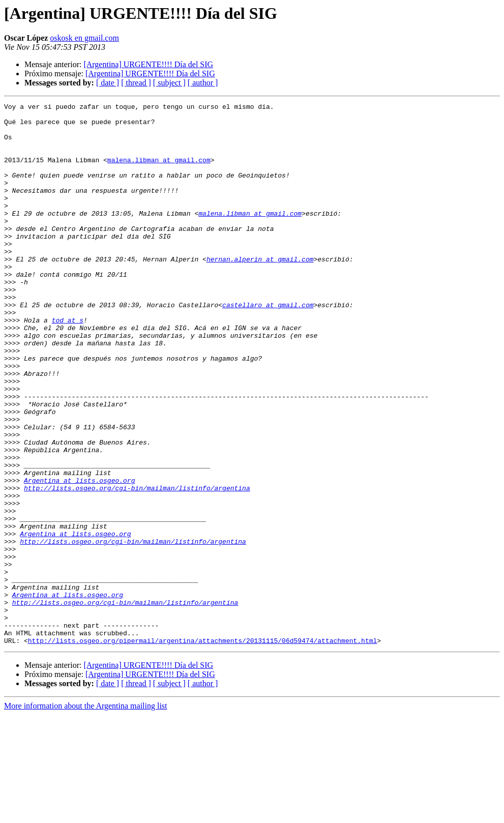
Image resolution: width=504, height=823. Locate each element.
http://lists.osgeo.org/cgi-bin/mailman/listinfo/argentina (137, 566)
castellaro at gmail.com (268, 346)
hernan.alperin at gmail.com (260, 291)
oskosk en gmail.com (84, 38)
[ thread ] (136, 83)
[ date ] (108, 83)
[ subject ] (169, 83)
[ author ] (203, 83)
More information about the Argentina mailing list (86, 814)
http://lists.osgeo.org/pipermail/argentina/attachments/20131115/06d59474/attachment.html (202, 749)
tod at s (68, 364)
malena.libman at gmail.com (159, 172)
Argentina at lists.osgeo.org (79, 556)
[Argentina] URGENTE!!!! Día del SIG (148, 64)
